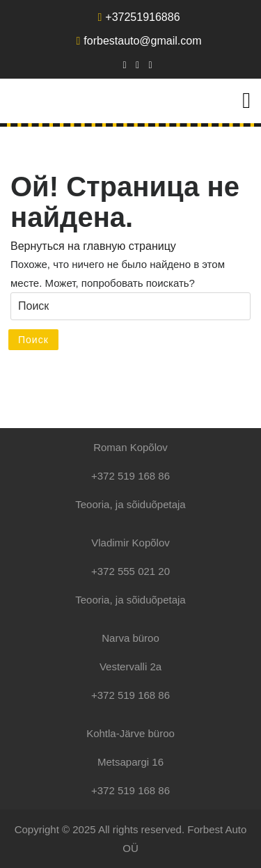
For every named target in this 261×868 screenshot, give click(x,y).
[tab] (246, 100)
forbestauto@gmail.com (139, 41)
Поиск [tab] (33, 340)
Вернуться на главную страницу (93, 246)
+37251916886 (139, 17)
